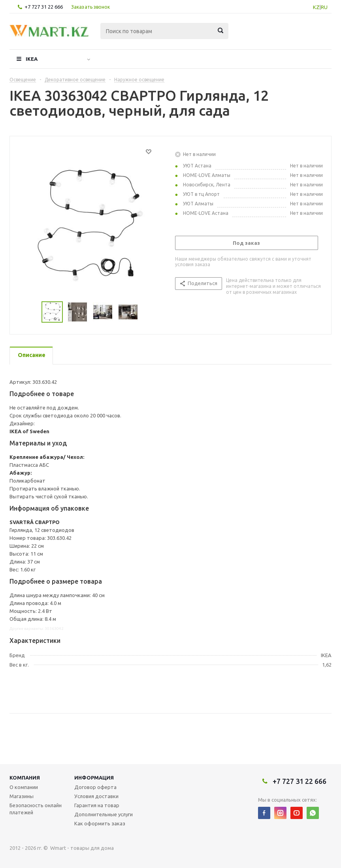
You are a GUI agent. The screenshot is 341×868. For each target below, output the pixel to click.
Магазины (22, 796)
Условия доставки (96, 796)
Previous (32, 312)
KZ (316, 7)
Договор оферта (95, 787)
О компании (24, 787)
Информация (94, 778)
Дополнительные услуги (104, 814)
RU (324, 7)
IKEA (32, 59)
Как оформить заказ (100, 823)
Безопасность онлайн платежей (36, 809)
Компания (25, 778)
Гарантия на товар (97, 805)
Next (148, 312)
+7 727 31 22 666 (44, 7)
